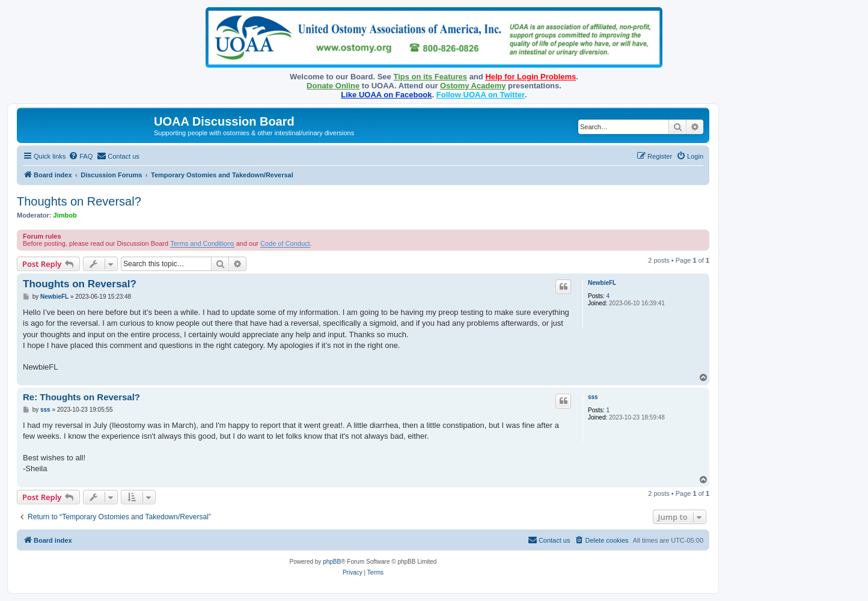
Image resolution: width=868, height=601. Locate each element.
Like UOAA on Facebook (386, 95)
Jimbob (65, 215)
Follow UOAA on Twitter (481, 95)
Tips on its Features (430, 77)
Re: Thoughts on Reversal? (81, 397)
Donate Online (333, 86)
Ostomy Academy (473, 86)
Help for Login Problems (530, 77)
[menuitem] (81, 156)
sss (593, 397)
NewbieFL (602, 283)
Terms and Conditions (202, 243)
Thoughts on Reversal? (79, 201)
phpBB (332, 562)
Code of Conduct (285, 243)
